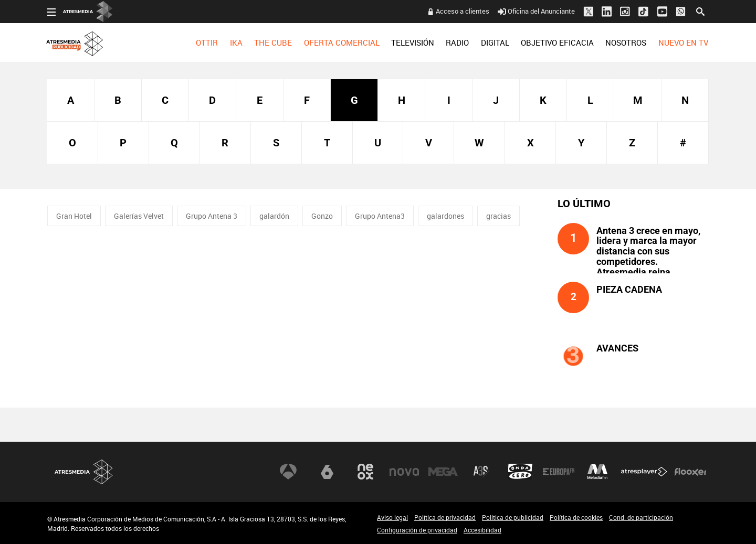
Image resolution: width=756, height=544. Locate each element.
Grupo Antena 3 (212, 216)
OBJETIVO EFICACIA (557, 42)
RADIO (457, 42)
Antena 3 (288, 472)
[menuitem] (207, 42)
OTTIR (207, 42)
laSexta (327, 472)
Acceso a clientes (463, 11)
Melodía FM (597, 472)
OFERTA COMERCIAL (342, 42)
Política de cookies (576, 517)
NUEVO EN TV (683, 42)
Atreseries (481, 472)
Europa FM (559, 472)
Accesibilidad (482, 530)
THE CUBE (273, 42)
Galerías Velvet (139, 216)
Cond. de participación (641, 517)
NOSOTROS (626, 42)
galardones (445, 216)
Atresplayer (644, 472)
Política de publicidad (513, 517)
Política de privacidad (445, 517)
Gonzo (322, 216)
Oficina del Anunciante (536, 11)
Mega (443, 472)
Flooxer (690, 472)
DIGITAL (495, 42)
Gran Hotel (74, 216)
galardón (274, 216)
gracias (498, 216)
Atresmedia (84, 472)
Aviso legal (392, 517)
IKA (236, 42)
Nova (404, 472)
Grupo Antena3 (380, 216)
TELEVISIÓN (413, 42)
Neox (365, 472)
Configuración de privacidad (417, 530)
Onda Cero (520, 472)
